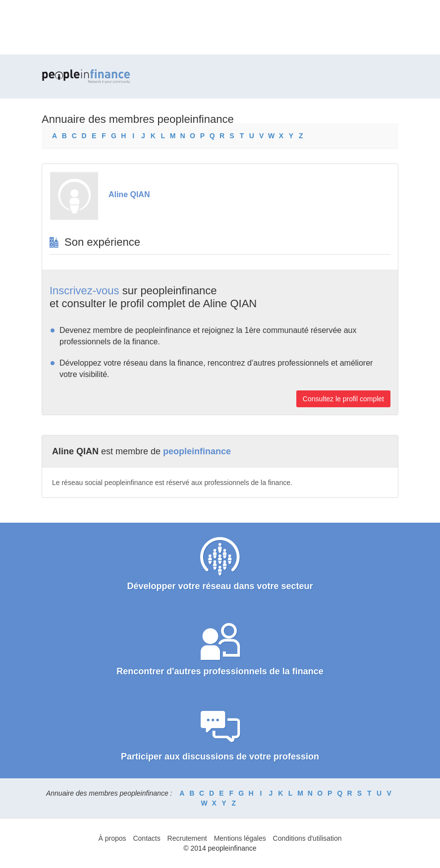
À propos (112, 838)
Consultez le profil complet (343, 399)
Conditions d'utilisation (307, 838)
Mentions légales (240, 838)
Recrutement (187, 838)
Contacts (146, 838)
